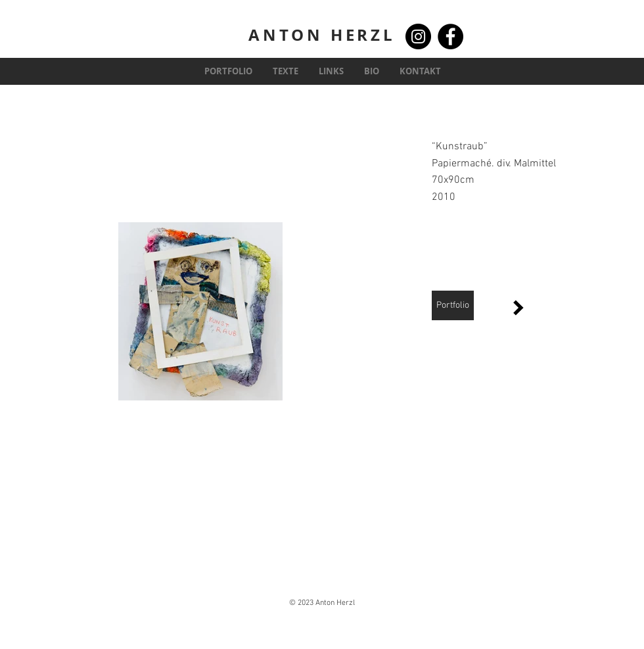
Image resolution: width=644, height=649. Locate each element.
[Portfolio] (453, 305)
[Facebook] (450, 36)
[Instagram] (418, 36)
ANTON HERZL (322, 35)
